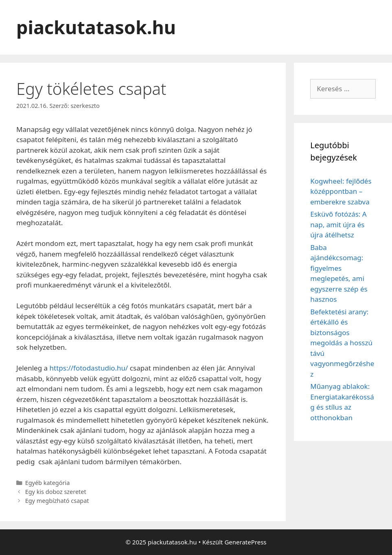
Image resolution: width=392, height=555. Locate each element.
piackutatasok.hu (96, 27)
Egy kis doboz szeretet (56, 492)
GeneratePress (245, 542)
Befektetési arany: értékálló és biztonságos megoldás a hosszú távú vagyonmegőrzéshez (342, 343)
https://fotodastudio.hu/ (89, 368)
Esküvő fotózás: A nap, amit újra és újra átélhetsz (338, 224)
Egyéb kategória (48, 483)
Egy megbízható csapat (57, 501)
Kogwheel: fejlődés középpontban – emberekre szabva (341, 191)
